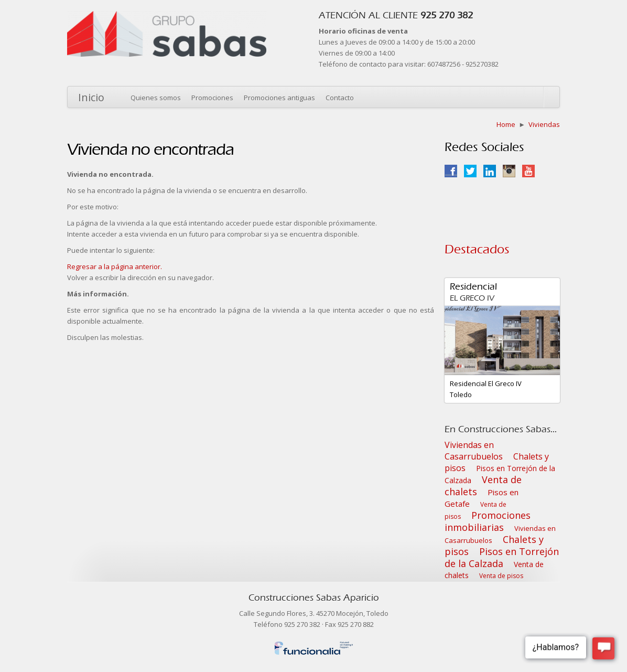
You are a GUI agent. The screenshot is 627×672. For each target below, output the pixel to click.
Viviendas (544, 124)
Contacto (340, 98)
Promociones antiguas (279, 98)
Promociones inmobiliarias (488, 521)
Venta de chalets (483, 486)
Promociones (212, 98)
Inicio (91, 97)
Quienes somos (156, 98)
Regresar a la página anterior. (115, 266)
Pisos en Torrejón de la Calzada (502, 557)
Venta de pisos (501, 576)
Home (506, 124)
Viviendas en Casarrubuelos (474, 451)
